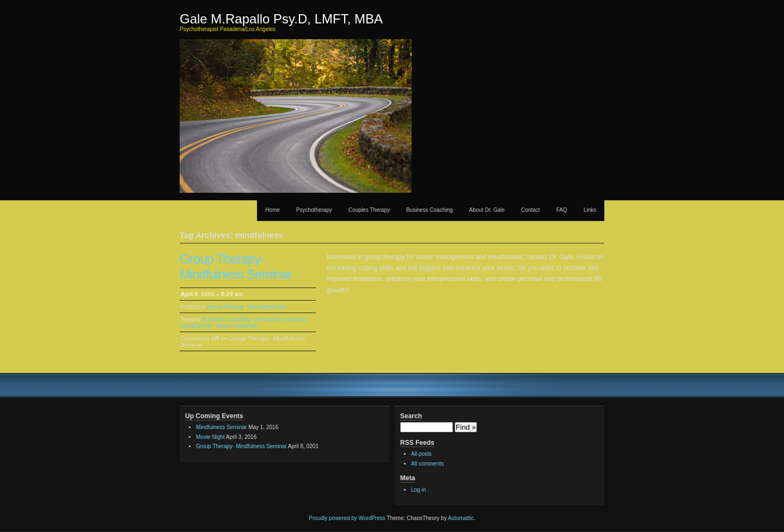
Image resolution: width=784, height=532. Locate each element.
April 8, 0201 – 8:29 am (212, 294)
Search (411, 416)
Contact (530, 210)
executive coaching (280, 319)
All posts (421, 454)
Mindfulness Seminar (221, 427)
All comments (427, 464)
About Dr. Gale (487, 210)
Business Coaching (430, 210)
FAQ (562, 210)
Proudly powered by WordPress (347, 518)
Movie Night (210, 437)
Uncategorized (267, 307)
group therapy (226, 307)
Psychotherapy (314, 210)
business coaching (227, 319)
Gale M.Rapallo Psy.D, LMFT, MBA (281, 19)
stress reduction (237, 326)
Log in (418, 490)
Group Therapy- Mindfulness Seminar (236, 267)
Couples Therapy (369, 210)
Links (590, 210)
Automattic (461, 518)
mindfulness (197, 326)
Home (272, 210)
